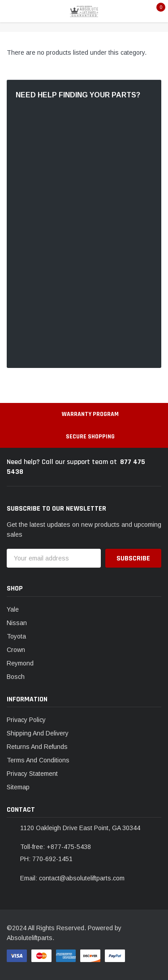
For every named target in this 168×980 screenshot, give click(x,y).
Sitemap (18, 787)
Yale (13, 609)
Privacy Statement (32, 774)
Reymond (20, 663)
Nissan (17, 623)
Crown (16, 650)
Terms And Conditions (38, 760)
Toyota (16, 636)
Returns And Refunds (37, 747)
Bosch (16, 677)
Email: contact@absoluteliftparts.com (72, 878)
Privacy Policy (26, 720)
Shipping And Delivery (38, 733)
